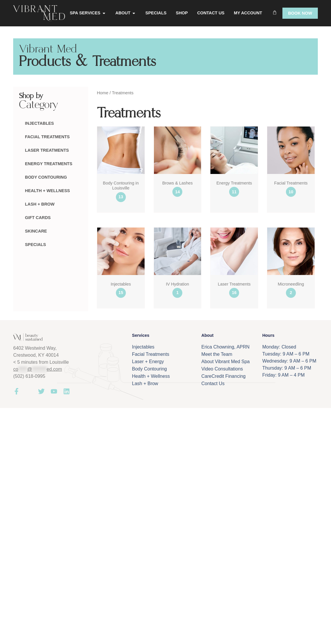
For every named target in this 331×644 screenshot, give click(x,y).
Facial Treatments (47, 137)
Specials (35, 245)
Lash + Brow (40, 204)
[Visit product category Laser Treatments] (234, 264)
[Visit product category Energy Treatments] (234, 163)
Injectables (39, 123)
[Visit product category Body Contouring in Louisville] (121, 166)
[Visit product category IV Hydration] (178, 264)
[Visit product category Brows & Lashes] (178, 163)
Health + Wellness (47, 191)
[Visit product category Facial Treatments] (291, 163)
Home (103, 93)
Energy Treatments (49, 164)
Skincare (36, 231)
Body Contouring (46, 177)
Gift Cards (38, 218)
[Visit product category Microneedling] (291, 264)
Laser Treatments (47, 150)
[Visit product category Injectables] (121, 264)
